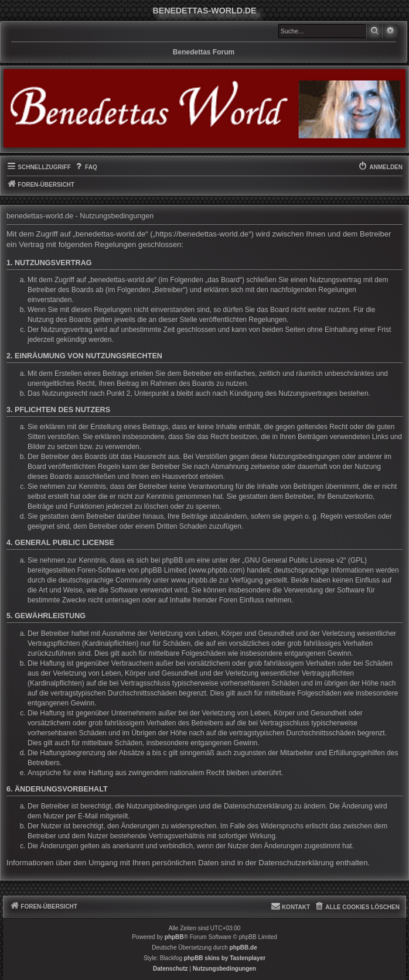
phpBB (174, 937)
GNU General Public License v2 (294, 560)
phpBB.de (243, 948)
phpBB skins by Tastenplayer (225, 958)
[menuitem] (86, 167)
